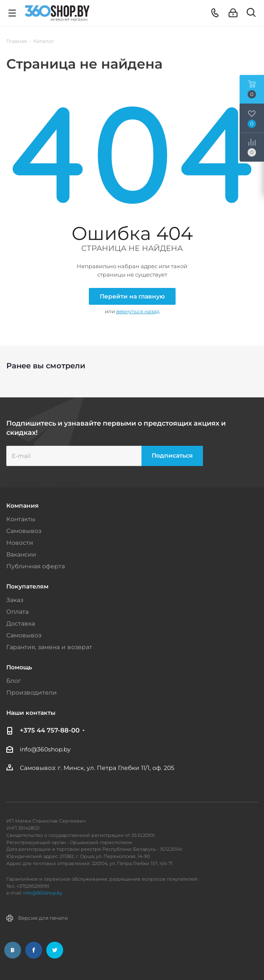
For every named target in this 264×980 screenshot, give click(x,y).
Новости (20, 543)
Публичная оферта (36, 566)
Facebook (34, 950)
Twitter (55, 950)
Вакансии (21, 554)
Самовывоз (24, 531)
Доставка (21, 623)
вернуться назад (138, 311)
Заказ (15, 600)
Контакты (21, 519)
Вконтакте (13, 950)
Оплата (17, 612)
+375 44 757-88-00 (50, 730)
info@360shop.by (45, 749)
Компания (23, 506)
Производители (32, 692)
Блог (14, 681)
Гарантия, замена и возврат (49, 647)
